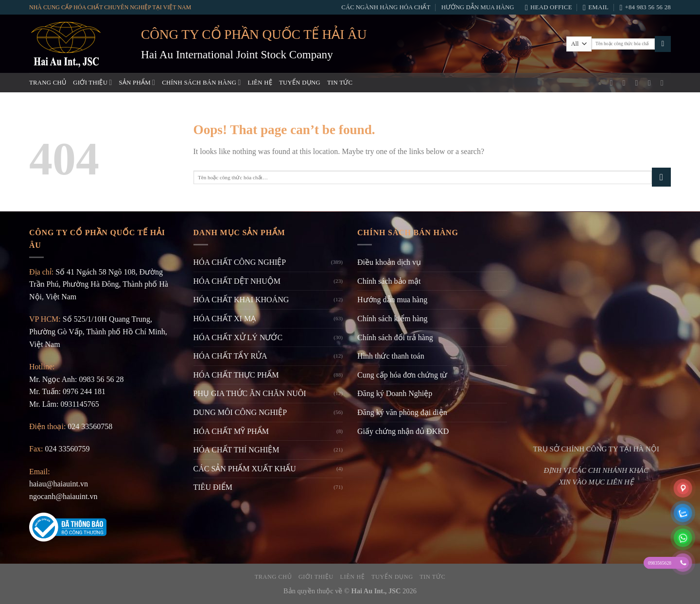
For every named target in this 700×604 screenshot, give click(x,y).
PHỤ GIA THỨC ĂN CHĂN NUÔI (250, 393)
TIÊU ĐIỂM (213, 487)
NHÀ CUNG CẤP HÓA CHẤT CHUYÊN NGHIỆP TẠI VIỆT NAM (110, 7)
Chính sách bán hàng (201, 82)
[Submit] (663, 44)
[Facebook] (613, 83)
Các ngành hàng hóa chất (386, 7)
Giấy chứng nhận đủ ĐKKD (403, 431)
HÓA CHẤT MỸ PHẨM (231, 431)
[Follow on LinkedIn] (665, 83)
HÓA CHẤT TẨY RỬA (230, 356)
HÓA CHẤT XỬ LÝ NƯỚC (238, 337)
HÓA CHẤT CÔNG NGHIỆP (240, 262)
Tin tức (340, 83)
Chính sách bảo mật (389, 281)
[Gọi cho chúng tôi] (652, 83)
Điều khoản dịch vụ (389, 262)
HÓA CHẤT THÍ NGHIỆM (236, 450)
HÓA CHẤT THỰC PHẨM (236, 375)
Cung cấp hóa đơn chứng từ (402, 375)
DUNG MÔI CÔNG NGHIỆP (240, 412)
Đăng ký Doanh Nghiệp (395, 393)
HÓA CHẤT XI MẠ (225, 319)
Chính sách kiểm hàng (393, 319)
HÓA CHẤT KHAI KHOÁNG (241, 300)
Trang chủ (48, 83)
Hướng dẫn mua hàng (478, 7)
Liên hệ (260, 83)
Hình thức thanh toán (391, 356)
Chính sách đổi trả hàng (395, 337)
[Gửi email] (639, 83)
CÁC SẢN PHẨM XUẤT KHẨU (245, 469)
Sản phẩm (137, 82)
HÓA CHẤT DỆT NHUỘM (237, 281)
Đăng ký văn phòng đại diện (402, 412)
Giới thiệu (92, 82)
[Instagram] (627, 83)
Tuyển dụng (300, 83)
